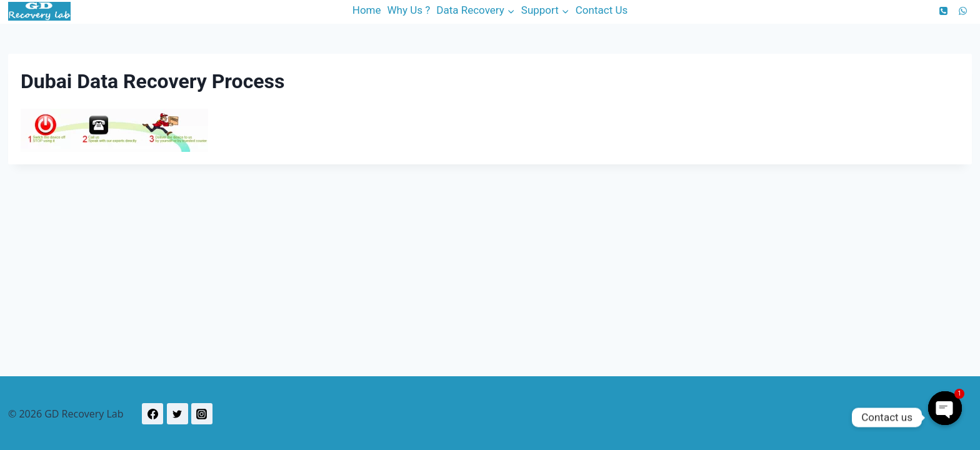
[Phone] (944, 11)
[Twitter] (177, 414)
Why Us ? (409, 10)
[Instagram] (202, 414)
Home (367, 10)
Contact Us (602, 10)
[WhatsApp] (962, 11)
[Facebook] (152, 414)
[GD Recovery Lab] (39, 11)
